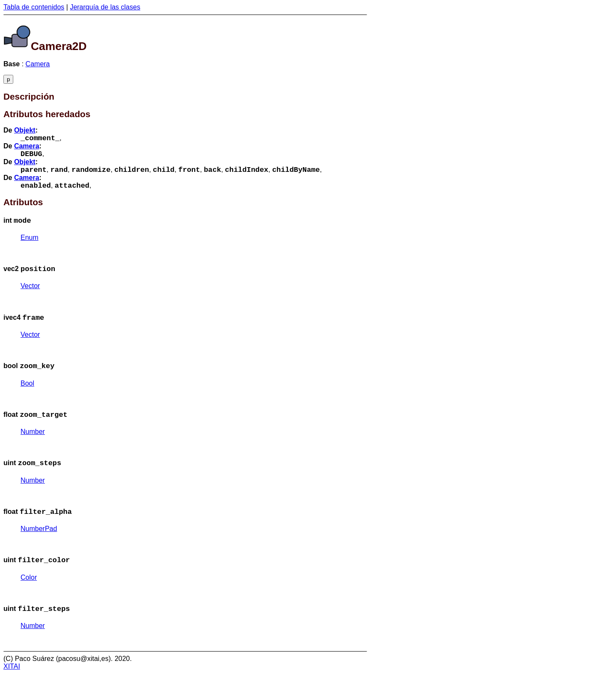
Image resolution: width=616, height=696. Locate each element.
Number (33, 447)
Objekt (25, 130)
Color (29, 598)
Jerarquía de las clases (105, 7)
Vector (30, 296)
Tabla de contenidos (34, 7)
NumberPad (39, 547)
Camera (38, 64)
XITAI (12, 689)
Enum (30, 246)
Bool (27, 397)
